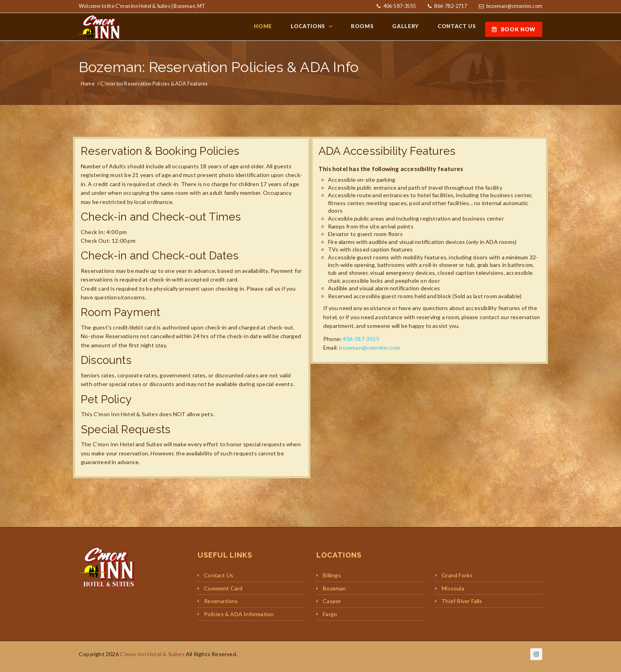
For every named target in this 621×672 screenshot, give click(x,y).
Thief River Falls (462, 606)
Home (88, 89)
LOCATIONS (318, 29)
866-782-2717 (450, 6)
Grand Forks (457, 580)
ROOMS (369, 29)
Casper (332, 606)
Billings (332, 580)
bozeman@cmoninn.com (514, 6)
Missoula (453, 593)
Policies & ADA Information (239, 619)
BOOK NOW (514, 29)
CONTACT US (458, 29)
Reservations (221, 606)
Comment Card (223, 593)
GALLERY (410, 29)
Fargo (330, 619)
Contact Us (219, 580)
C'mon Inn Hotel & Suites (152, 659)
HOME (275, 29)
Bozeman (334, 593)
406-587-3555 (399, 6)
